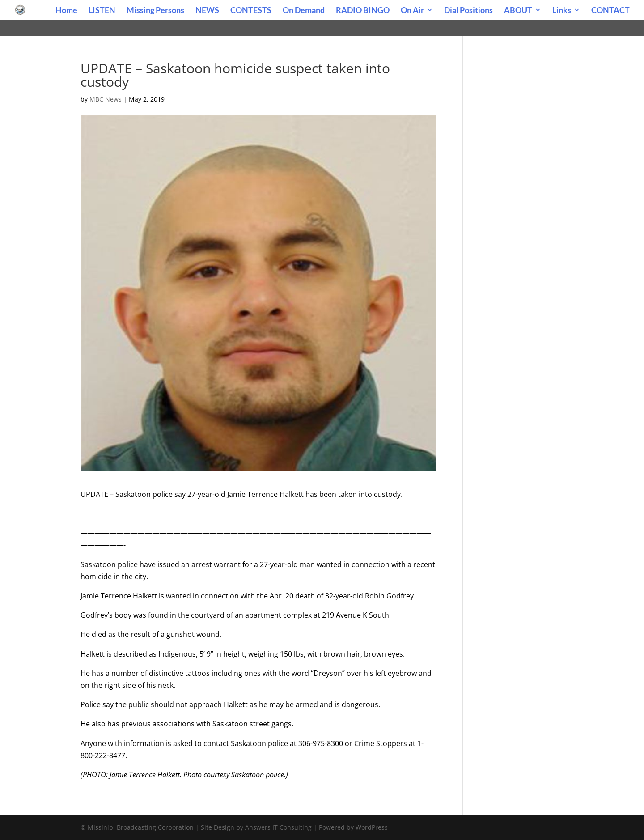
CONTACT (610, 11)
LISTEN (102, 11)
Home (66, 11)
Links (562, 11)
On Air (412, 11)
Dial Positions (468, 11)
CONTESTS (251, 11)
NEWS (207, 11)
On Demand (304, 11)
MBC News (106, 99)
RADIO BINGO (363, 11)
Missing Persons (155, 11)
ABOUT (518, 11)
